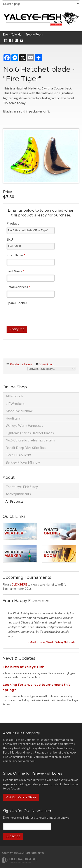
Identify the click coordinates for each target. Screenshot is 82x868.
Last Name (16, 271)
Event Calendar (13, 34)
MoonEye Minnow (19, 411)
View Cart (47, 364)
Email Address (18, 287)
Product (13, 223)
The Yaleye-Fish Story (22, 487)
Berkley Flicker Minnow (23, 462)
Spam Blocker (17, 303)
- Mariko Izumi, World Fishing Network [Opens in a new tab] (51, 642)
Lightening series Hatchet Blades (30, 433)
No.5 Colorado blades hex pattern (30, 440)
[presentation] (40, 315)
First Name (16, 255)
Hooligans (13, 418)
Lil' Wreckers (15, 404)
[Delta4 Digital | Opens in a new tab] (20, 860)
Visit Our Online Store (21, 797)
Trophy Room (34, 34)
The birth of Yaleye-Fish (24, 667)
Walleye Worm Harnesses (24, 425)
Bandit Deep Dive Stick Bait (26, 448)
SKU (10, 239)
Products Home (21, 364)
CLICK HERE (19, 584)
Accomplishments (18, 494)
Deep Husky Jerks (18, 455)
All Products (15, 396)
